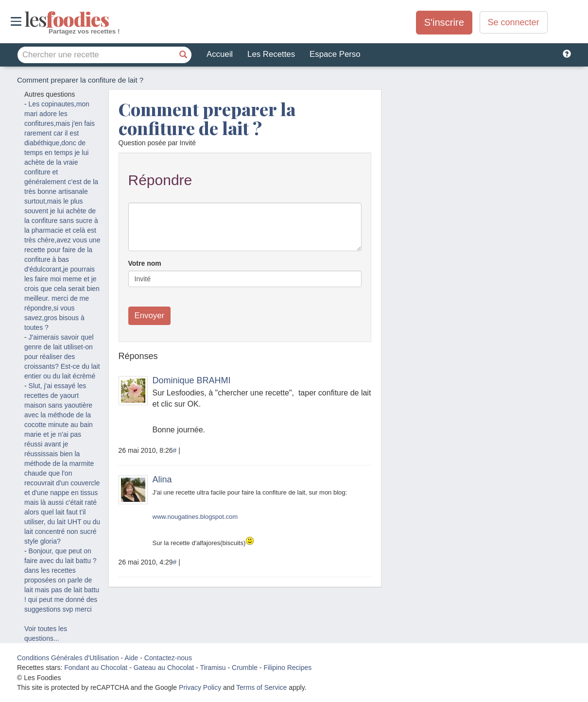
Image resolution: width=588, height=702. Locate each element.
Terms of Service (261, 687)
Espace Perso (335, 54)
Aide (131, 658)
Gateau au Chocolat (164, 668)
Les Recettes (271, 54)
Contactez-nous (168, 658)
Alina (162, 479)
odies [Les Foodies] (26, 19)
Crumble (245, 668)
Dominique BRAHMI (192, 380)
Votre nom (145, 263)
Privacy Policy (200, 687)
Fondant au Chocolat (96, 668)
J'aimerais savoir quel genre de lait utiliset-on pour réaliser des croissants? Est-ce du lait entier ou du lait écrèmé (62, 357)
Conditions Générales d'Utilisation (68, 658)
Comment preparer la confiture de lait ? (207, 119)
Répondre (160, 180)
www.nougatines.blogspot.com (195, 517)
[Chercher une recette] (183, 55)
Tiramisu (213, 668)
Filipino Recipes (287, 668)
